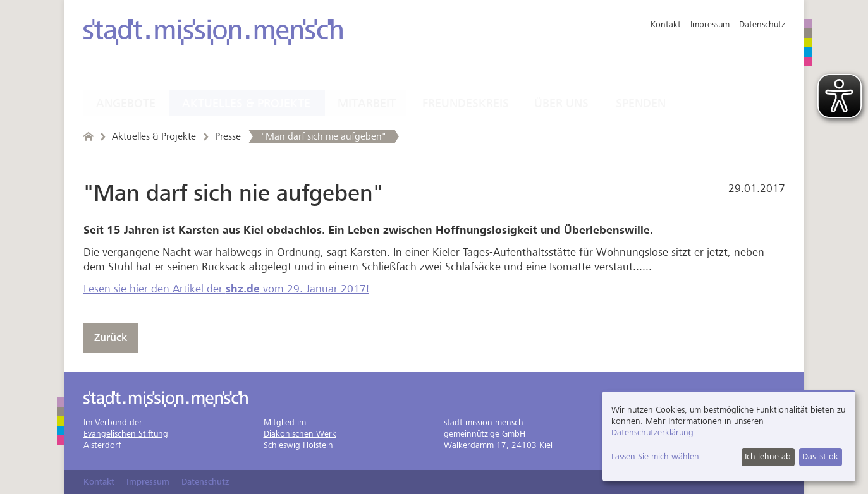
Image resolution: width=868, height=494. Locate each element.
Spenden (641, 104)
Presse (228, 136)
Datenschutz (762, 24)
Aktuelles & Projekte (246, 104)
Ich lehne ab (768, 456)
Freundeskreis (466, 104)
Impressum (710, 24)
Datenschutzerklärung (652, 432)
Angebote (126, 104)
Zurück (111, 338)
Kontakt (666, 24)
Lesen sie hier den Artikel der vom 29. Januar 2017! (226, 289)
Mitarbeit (367, 104)
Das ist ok (820, 456)
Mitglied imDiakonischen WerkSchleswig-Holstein (300, 434)
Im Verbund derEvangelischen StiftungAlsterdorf (126, 434)
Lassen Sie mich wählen (655, 456)
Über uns (561, 104)
